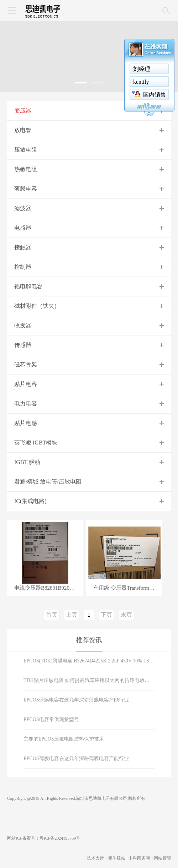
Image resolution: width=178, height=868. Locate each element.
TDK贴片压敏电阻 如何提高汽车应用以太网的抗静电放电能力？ (89, 680)
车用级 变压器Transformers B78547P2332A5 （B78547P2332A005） (128, 588)
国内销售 (155, 95)
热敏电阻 (26, 169)
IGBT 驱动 (27, 462)
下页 (106, 615)
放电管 (23, 130)
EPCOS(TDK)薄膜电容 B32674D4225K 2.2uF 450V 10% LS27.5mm (89, 661)
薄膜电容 (26, 189)
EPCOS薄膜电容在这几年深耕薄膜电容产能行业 (76, 700)
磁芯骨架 (26, 364)
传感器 (23, 345)
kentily (141, 82)
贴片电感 (26, 423)
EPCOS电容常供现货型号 (51, 719)
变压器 (23, 111)
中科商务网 (139, 858)
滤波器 (23, 208)
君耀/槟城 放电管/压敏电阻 (48, 482)
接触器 (23, 247)
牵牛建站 (117, 858)
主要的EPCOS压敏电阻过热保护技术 (64, 739)
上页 (72, 615)
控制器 (23, 267)
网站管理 (162, 858)
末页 (126, 615)
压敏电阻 (26, 150)
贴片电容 (26, 384)
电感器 (23, 228)
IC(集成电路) (30, 501)
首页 (52, 615)
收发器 (23, 325)
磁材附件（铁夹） (37, 306)
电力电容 (26, 403)
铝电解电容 (28, 286)
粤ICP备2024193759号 (60, 838)
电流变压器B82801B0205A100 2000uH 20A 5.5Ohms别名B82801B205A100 (49, 588)
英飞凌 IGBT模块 (36, 443)
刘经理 (142, 69)
